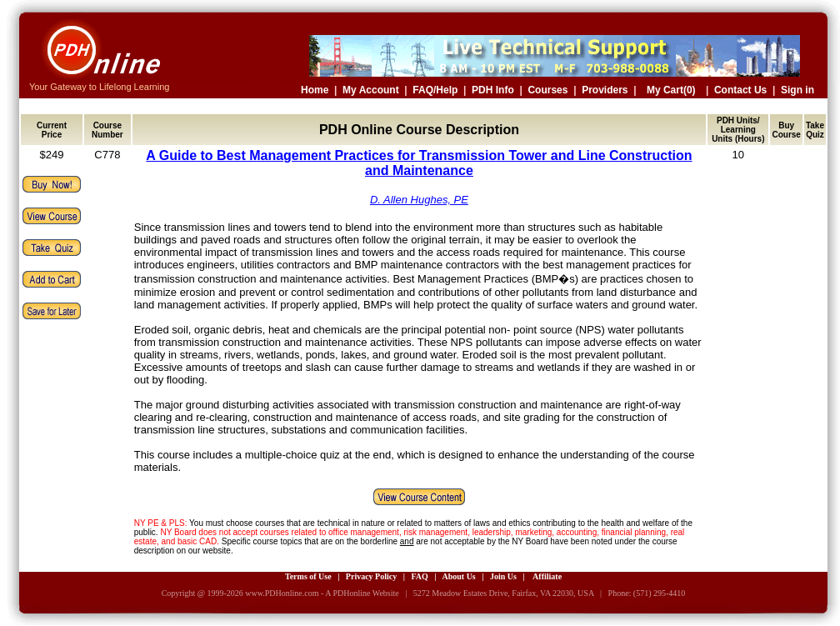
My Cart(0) (671, 90)
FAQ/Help (435, 90)
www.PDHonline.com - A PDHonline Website (322, 593)
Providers (605, 90)
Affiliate (547, 576)
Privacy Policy (371, 576)
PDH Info (493, 90)
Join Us (503, 576)
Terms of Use (308, 576)
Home (315, 90)
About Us (458, 576)
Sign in (797, 90)
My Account (371, 90)
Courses (547, 90)
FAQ (419, 576)
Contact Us (740, 90)
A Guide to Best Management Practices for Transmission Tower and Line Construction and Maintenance (419, 163)
